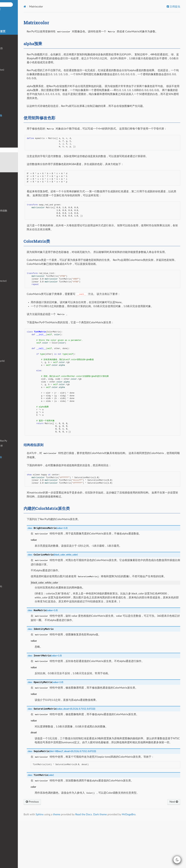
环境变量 (8, 528)
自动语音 (8, 532)
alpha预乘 (11, 155)
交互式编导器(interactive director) (21, 281)
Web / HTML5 (11, 477)
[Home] (59, 7)
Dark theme (135, 862)
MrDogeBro (163, 862)
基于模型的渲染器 (13, 431)
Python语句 (10, 85)
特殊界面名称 (11, 216)
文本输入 (8, 307)
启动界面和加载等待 (14, 356)
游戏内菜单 (10, 80)
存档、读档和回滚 (13, 377)
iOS (6, 472)
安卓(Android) (11, 467)
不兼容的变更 (11, 591)
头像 (6, 312)
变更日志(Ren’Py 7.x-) (15, 582)
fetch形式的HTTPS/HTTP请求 (19, 446)
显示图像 (8, 75)
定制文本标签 (11, 407)
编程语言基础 (11, 60)
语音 (6, 109)
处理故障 (8, 523)
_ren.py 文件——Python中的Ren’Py (21, 441)
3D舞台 (8, 179)
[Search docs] (23, 5)
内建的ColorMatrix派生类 (17, 170)
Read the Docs (118, 862)
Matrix (7, 426)
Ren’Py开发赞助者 (13, 606)
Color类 (8, 421)
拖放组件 (8, 322)
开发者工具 (10, 276)
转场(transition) (12, 145)
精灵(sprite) (10, 327)
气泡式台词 (10, 302)
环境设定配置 (11, 230)
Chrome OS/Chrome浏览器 (18, 482)
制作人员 (8, 601)
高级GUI (8, 387)
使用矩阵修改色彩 (15, 160)
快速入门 (8, 44)
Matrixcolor (8, 150)
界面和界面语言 (12, 206)
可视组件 (8, 130)
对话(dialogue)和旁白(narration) (20, 70)
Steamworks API (12, 341)
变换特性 (8, 140)
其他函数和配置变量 (14, 436)
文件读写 (8, 416)
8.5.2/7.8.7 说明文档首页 (23, 31)
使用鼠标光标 (11, 255)
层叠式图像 (10, 175)
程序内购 (8, 492)
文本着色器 (10, 260)
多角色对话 (10, 351)
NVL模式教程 (11, 297)
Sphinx (74, 862)
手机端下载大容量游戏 (15, 501)
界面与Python (11, 392)
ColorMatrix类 (12, 165)
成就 (6, 336)
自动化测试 (10, 286)
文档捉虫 (172, 7)
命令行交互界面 (12, 549)
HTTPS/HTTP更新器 (14, 497)
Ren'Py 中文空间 (22, 18)
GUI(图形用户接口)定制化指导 (19, 48)
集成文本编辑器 (12, 560)
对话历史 (8, 346)
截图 (6, 451)
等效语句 (8, 372)
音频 (6, 94)
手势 (6, 506)
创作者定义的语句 (13, 402)
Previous (67, 849)
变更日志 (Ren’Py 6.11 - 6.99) (19, 587)
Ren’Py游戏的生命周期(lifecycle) (20, 361)
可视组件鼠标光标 (13, 250)
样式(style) (9, 196)
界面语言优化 (11, 220)
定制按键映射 (11, 331)
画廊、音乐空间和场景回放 (18, 317)
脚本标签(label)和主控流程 (17, 65)
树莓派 (7, 487)
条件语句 (8, 89)
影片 (6, 104)
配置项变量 (10, 225)
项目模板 (8, 544)
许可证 (7, 596)
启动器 (7, 271)
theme (91, 862)
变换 (6, 135)
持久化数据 (10, 382)
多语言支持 (10, 125)
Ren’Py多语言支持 (13, 570)
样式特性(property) (13, 201)
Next (171, 849)
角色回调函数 (11, 412)
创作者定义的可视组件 (15, 397)
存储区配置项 (11, 235)
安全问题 (8, 518)
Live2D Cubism (11, 184)
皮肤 (6, 565)
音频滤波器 (10, 99)
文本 (6, 121)
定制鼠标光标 (11, 240)
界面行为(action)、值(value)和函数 (21, 211)
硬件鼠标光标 (11, 245)
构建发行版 (10, 462)
